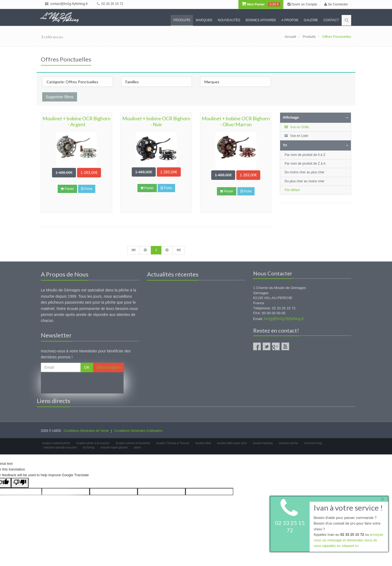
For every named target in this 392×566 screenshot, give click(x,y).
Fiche (87, 189)
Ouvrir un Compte (302, 4)
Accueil (290, 37)
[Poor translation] (20, 483)
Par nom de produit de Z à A (305, 164)
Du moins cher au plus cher (305, 172)
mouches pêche (288, 443)
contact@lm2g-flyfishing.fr (66, 4)
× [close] (382, 499)
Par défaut (292, 190)
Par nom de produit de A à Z (305, 155)
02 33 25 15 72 (110, 4)
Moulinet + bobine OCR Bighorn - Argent (76, 121)
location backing (263, 443)
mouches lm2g (313, 443)
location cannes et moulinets (133, 443)
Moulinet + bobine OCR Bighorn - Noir (156, 121)
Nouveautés (229, 20)
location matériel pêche (56, 443)
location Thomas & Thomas (173, 443)
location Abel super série (232, 443)
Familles (132, 82)
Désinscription (109, 367)
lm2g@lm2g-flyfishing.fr (284, 319)
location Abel (203, 443)
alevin (137, 447)
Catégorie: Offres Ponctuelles (72, 82)
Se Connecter (336, 4)
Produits (182, 20)
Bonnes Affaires (261, 20)
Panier (67, 189)
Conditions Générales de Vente (86, 431)
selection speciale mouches (60, 447)
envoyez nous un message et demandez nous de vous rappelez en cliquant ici (348, 541)
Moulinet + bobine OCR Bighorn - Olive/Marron (236, 121)
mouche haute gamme (114, 447)
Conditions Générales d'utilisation (138, 431)
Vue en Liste (296, 136)
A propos (290, 20)
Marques (204, 20)
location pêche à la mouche (93, 443)
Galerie (311, 20)
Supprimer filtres (60, 97)
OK (87, 367)
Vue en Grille (297, 127)
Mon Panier (261, 4)
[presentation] (82, 383)
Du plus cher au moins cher (305, 181)
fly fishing (89, 447)
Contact (331, 20)
